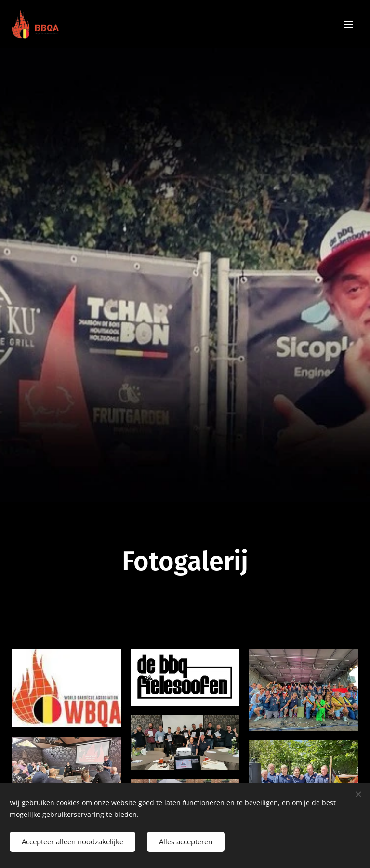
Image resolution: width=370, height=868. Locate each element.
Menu (348, 25)
